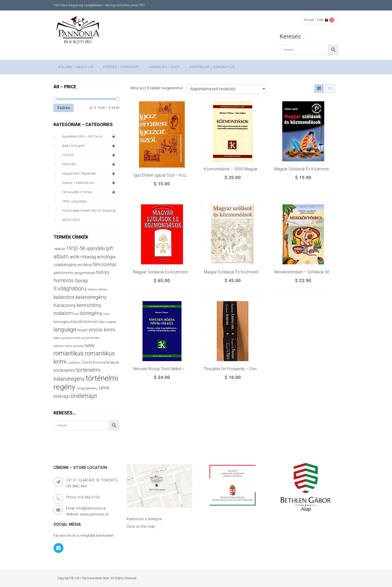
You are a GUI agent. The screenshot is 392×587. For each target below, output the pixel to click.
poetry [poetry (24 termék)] (57, 338)
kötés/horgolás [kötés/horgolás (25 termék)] (108, 322)
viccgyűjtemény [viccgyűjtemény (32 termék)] (87, 388)
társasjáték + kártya (89, 192)
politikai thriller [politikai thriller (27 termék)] (71, 338)
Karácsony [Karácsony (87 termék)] (64, 305)
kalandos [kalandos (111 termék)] (64, 297)
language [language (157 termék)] (65, 330)
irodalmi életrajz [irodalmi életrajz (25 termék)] (97, 289)
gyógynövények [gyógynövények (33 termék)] (85, 273)
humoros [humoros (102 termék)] (63, 280)
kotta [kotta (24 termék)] (106, 314)
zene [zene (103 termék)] (104, 388)
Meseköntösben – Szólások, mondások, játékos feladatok (327, 272)
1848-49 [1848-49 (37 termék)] (59, 249)
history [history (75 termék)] (103, 272)
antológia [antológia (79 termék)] (106, 257)
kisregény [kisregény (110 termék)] (91, 313)
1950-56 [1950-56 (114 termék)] (76, 248)
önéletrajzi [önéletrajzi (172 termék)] (84, 396)
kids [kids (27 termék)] (77, 314)
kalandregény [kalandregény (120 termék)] (91, 297)
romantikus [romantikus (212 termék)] (69, 353)
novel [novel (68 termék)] (82, 330)
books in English (89, 146)
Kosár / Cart (316, 20)
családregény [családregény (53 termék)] (65, 265)
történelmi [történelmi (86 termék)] (64, 370)
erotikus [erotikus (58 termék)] (85, 265)
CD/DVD (89, 155)
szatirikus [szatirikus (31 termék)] (74, 363)
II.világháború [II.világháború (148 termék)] (70, 288)
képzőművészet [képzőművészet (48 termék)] (84, 322)
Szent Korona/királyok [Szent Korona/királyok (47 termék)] (100, 362)
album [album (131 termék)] (61, 256)
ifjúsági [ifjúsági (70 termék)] (81, 281)
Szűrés (64, 108)
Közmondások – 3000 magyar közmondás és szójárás (253, 169)
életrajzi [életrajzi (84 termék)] (62, 396)
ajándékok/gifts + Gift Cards (89, 137)
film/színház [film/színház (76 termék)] (105, 264)
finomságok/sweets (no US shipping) (89, 210)
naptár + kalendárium (89, 183)
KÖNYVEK (89, 164)
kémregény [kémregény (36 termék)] (62, 322)
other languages (74, 201)
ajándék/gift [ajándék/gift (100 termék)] (100, 248)
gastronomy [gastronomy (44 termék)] (63, 273)
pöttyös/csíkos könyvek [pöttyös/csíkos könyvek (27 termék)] (68, 346)
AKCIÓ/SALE (71, 220)
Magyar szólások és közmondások (306, 169)
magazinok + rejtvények (89, 174)
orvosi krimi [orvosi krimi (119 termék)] (102, 330)
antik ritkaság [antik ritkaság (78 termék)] (83, 257)
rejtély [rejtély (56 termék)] (89, 346)
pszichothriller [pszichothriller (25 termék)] (91, 338)
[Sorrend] (226, 89)
